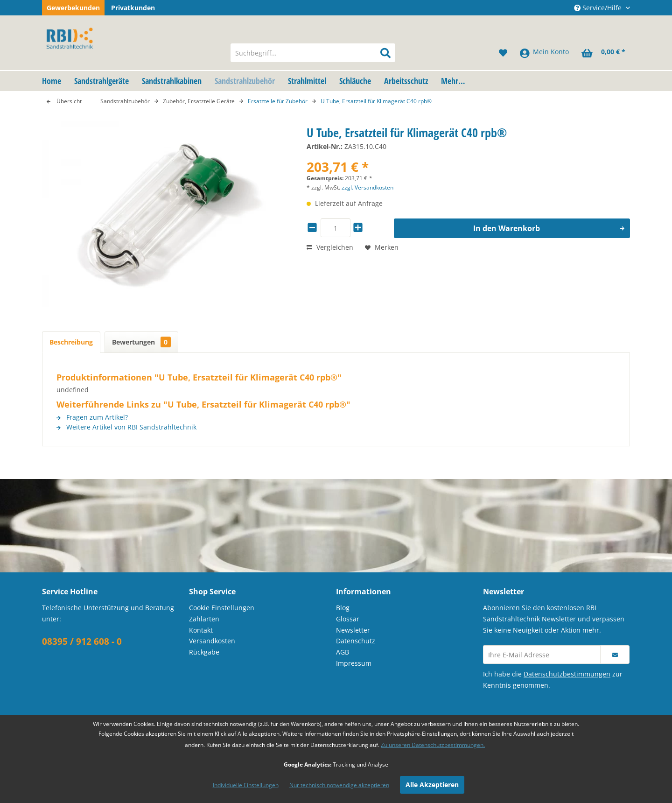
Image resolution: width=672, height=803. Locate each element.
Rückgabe (204, 652)
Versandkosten (212, 641)
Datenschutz (356, 641)
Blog (343, 608)
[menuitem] (313, 53)
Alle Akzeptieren (432, 785)
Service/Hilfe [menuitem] (599, 8)
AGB (343, 652)
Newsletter (353, 630)
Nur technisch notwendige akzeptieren (339, 785)
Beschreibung (71, 342)
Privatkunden (133, 8)
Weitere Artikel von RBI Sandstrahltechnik (126, 427)
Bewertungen (141, 342)
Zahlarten (204, 619)
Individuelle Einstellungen (246, 785)
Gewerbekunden (73, 8)
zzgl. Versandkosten (367, 187)
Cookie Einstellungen (222, 608)
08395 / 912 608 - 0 (82, 641)
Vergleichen (330, 247)
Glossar (348, 619)
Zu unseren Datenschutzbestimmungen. (433, 745)
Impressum (354, 663)
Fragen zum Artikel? (92, 417)
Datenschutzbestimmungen (567, 674)
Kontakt (201, 630)
